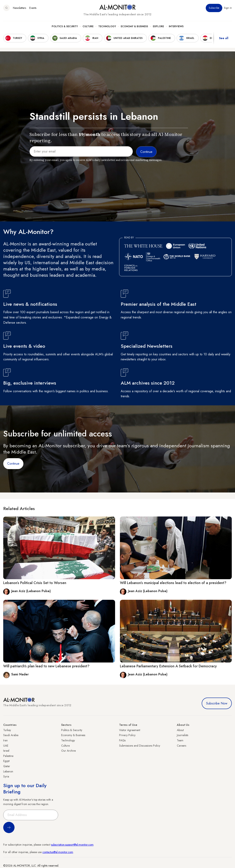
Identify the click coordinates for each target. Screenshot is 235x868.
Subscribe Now (217, 703)
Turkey (7, 730)
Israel (6, 751)
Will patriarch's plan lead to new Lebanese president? (46, 666)
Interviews (176, 26)
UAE (6, 746)
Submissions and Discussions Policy (140, 746)
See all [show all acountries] (224, 38)
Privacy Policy (127, 735)
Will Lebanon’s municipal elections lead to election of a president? (173, 583)
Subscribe (214, 8)
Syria (6, 776)
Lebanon (8, 771)
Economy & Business (134, 26)
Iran (5, 740)
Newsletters (19, 8)
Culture (88, 26)
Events (33, 8)
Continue (13, 464)
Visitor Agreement (130, 730)
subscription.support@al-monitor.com (72, 845)
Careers (181, 746)
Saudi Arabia (11, 735)
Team (180, 740)
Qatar (7, 766)
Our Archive (68, 751)
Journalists (183, 735)
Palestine (8, 756)
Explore (158, 26)
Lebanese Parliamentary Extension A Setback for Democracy (168, 666)
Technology (107, 26)
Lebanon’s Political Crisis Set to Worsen (35, 583)
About (180, 730)
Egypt (6, 761)
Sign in (228, 8)
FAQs (122, 740)
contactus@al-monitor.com (58, 852)
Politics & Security (65, 26)
